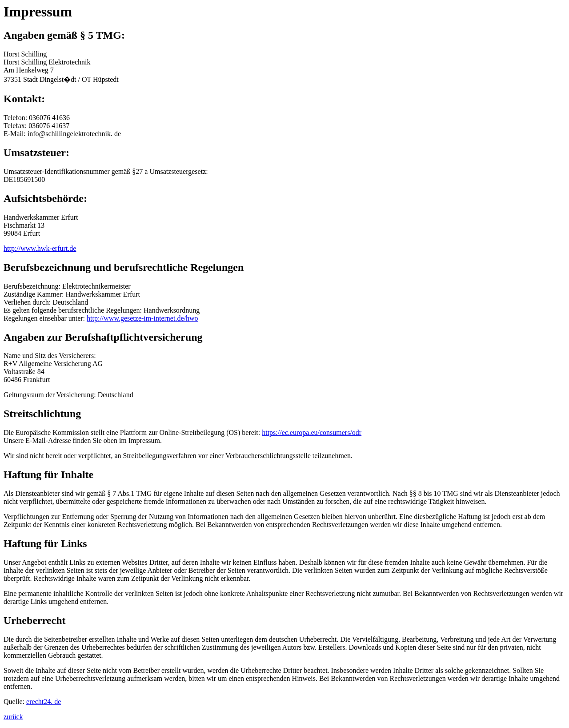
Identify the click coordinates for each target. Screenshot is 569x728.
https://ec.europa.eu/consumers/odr (312, 432)
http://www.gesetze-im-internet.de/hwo (142, 318)
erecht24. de (44, 702)
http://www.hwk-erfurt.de (40, 248)
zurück (13, 717)
